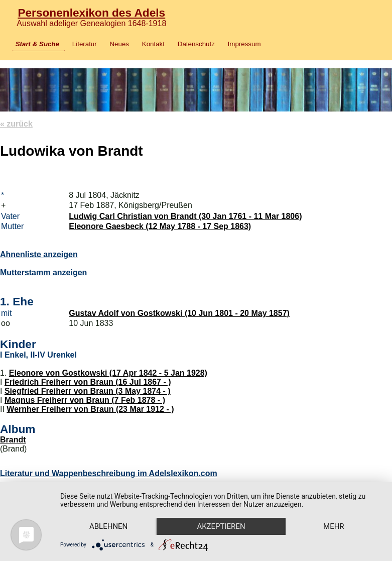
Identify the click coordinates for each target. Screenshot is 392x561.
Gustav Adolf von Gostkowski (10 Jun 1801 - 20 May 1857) (179, 313)
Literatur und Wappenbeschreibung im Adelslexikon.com (109, 473)
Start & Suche (37, 44)
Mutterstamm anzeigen (43, 272)
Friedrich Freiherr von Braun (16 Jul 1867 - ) (88, 382)
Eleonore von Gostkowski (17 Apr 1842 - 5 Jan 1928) (108, 373)
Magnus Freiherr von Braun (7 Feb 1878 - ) (85, 400)
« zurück (16, 124)
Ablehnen (108, 526)
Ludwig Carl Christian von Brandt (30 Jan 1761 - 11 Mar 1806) (185, 216)
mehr (334, 526)
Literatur (85, 44)
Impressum (244, 44)
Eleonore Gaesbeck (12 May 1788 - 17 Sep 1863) (160, 226)
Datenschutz (196, 44)
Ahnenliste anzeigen (39, 254)
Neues (119, 44)
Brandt (13, 440)
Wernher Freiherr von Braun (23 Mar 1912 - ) (90, 409)
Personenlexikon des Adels (91, 13)
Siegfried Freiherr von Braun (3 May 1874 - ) (88, 391)
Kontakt (153, 44)
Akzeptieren (221, 526)
